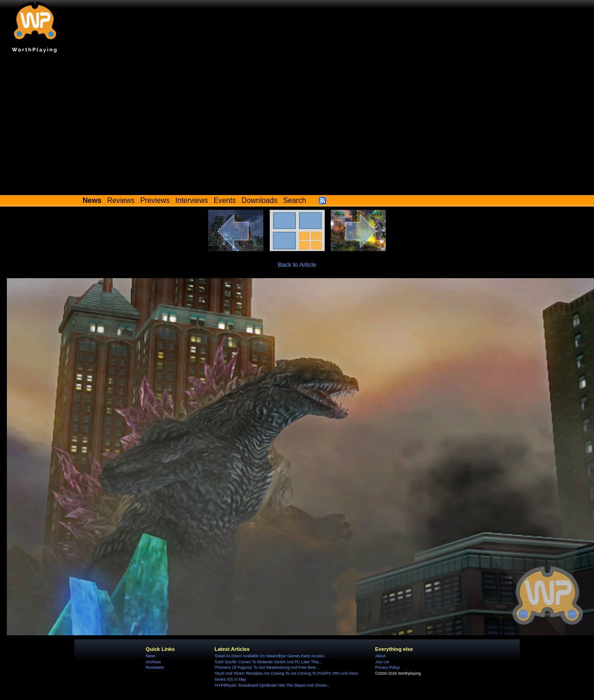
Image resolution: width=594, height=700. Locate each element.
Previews (155, 200)
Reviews (121, 200)
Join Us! (382, 662)
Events (225, 200)
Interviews (192, 200)
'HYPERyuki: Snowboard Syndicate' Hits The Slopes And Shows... (272, 685)
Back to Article (297, 265)
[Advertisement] (297, 126)
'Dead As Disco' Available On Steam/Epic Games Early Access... (271, 656)
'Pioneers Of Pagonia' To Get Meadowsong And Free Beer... (267, 667)
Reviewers (155, 667)
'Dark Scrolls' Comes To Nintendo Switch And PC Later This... (268, 662)
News (151, 656)
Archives (153, 662)
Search (294, 200)
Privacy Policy (387, 667)
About (380, 656)
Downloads (260, 200)
